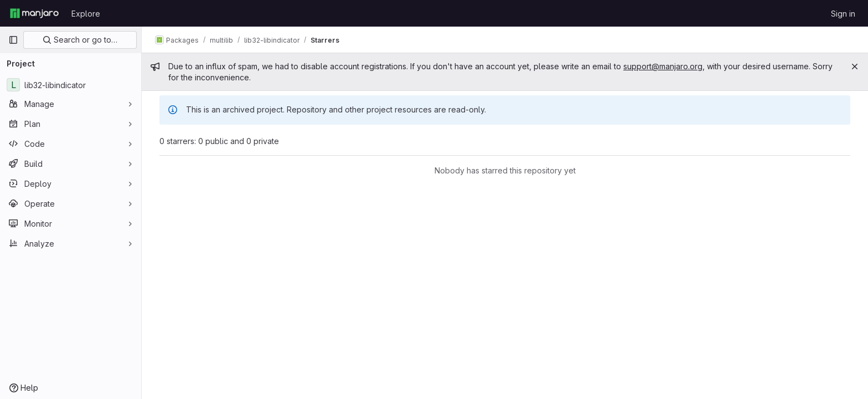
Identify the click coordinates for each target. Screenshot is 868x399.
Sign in (843, 14)
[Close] (855, 66)
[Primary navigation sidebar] (13, 40)
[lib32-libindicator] (71, 85)
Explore (86, 14)
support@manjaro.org (663, 66)
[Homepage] (34, 13)
